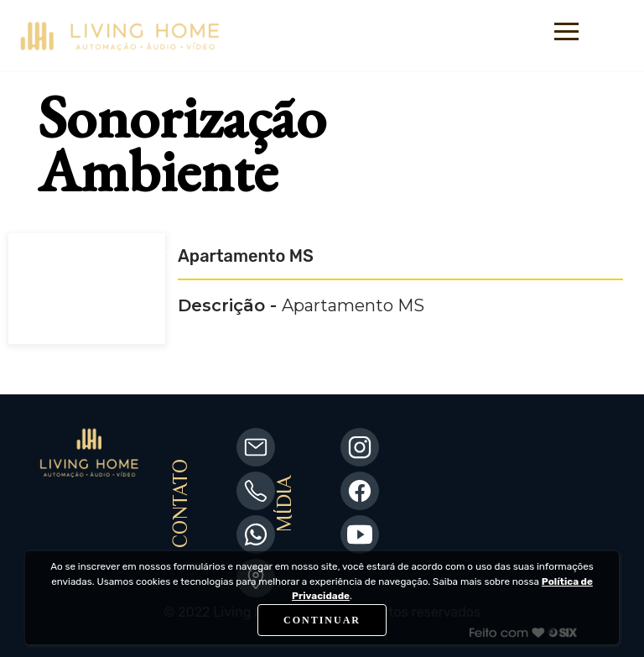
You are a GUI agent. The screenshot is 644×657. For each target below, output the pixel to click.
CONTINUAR (322, 620)
